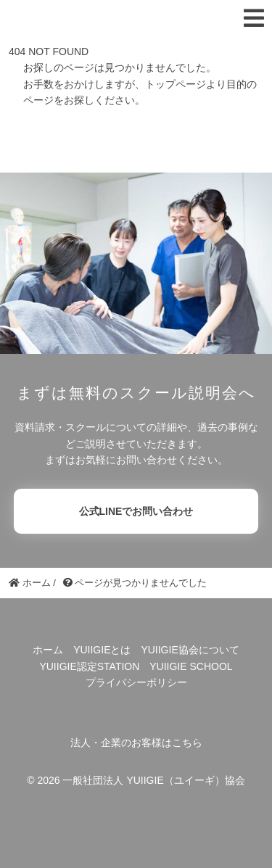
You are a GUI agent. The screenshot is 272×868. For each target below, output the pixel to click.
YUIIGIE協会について (190, 650)
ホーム (48, 650)
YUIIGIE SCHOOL (191, 666)
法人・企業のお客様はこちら (136, 743)
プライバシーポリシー (136, 682)
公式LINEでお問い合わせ (136, 511)
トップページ (176, 84)
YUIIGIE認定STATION (89, 666)
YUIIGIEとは (102, 650)
